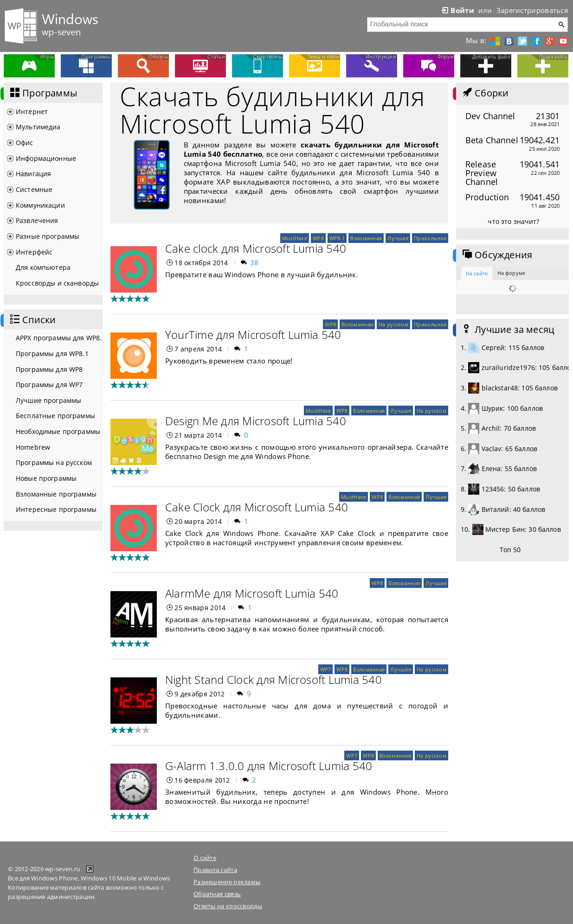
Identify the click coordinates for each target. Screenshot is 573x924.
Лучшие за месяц (508, 330)
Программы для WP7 (49, 385)
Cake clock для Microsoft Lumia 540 (256, 248)
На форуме (511, 273)
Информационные (46, 158)
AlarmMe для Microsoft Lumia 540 (252, 593)
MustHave (295, 238)
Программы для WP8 (49, 369)
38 (254, 262)
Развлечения (37, 220)
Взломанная (366, 238)
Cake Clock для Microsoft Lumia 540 (257, 507)
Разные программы (48, 236)
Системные (34, 189)
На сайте (477, 273)
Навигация (33, 174)
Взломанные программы (56, 494)
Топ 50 (510, 550)
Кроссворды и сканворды (57, 283)
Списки (32, 320)
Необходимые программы (58, 431)
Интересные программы (56, 509)
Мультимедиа (38, 127)
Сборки (485, 93)
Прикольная (430, 238)
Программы (43, 93)
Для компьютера (43, 267)
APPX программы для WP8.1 (59, 338)
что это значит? (513, 221)
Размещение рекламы (227, 882)
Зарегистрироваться (532, 10)
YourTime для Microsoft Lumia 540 (253, 335)
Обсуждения (496, 255)
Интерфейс (34, 252)
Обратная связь (217, 894)
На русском (393, 324)
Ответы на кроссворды (228, 906)
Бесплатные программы (55, 416)
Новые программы (46, 478)
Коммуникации (40, 205)
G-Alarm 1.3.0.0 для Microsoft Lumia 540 (269, 766)
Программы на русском (54, 462)
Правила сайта (215, 870)
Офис (25, 143)
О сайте (205, 858)
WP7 (326, 669)
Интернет (32, 112)
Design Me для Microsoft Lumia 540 (256, 421)
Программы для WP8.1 (52, 354)
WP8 (318, 238)
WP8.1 (337, 238)
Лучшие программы (48, 400)
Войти (457, 10)
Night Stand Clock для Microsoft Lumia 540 (274, 679)
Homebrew (33, 447)
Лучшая (398, 238)
